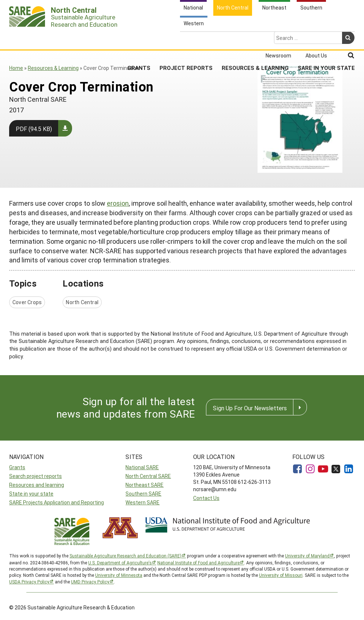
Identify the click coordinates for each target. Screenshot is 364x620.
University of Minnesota (119, 575)
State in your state (31, 494)
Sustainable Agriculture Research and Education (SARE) (125, 556)
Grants (139, 39)
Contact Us (206, 498)
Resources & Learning (255, 39)
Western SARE (142, 502)
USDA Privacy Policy (29, 582)
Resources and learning (37, 485)
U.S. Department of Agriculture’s (120, 563)
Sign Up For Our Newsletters (250, 408)
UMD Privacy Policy (90, 582)
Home (16, 68)
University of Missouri (281, 575)
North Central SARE (148, 476)
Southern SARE (143, 494)
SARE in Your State (326, 39)
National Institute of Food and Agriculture (198, 563)
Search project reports (35, 476)
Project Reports (186, 39)
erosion (118, 203)
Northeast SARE (145, 485)
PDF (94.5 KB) (34, 129)
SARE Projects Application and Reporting (57, 502)
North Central (82, 302)
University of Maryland (307, 556)
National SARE (142, 467)
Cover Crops (27, 302)
